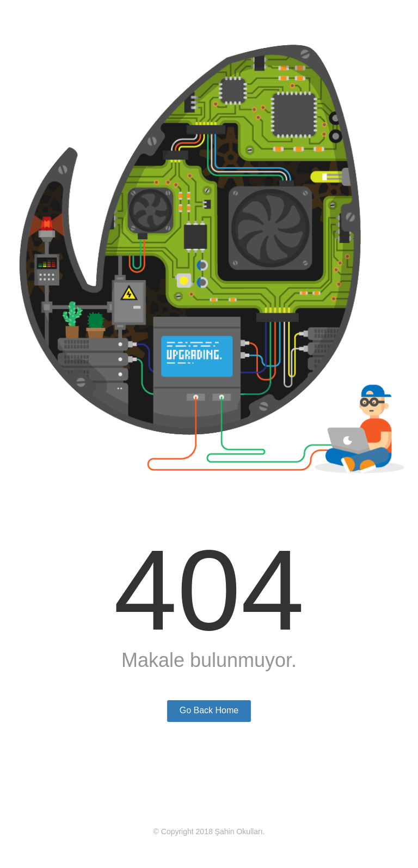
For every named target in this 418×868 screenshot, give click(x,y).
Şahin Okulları (239, 831)
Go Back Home (209, 710)
